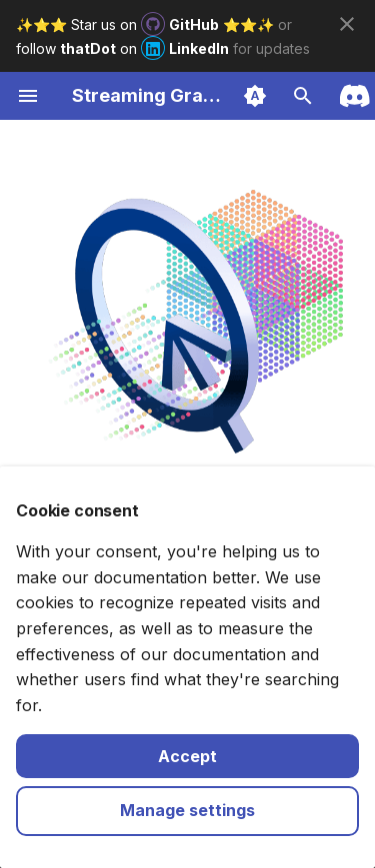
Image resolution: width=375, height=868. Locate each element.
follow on (124, 48)
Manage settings (187, 810)
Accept (187, 756)
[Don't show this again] (347, 24)
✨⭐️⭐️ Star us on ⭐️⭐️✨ (147, 24)
